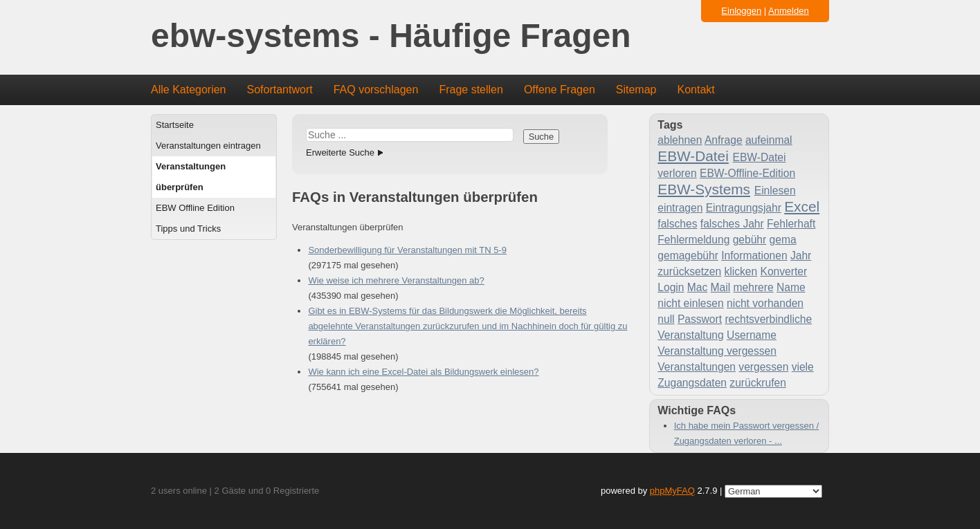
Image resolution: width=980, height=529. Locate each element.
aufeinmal (769, 140)
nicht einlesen (690, 303)
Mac (697, 287)
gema (783, 240)
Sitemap (636, 90)
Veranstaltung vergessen (717, 351)
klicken (741, 271)
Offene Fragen (560, 90)
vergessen (763, 367)
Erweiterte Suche (340, 152)
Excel (802, 206)
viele (803, 367)
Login (671, 287)
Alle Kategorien (189, 90)
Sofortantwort (280, 90)
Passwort (700, 319)
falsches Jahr (732, 224)
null (666, 319)
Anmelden (789, 11)
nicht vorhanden (765, 303)
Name (791, 287)
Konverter (784, 271)
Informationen (754, 256)
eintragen (680, 208)
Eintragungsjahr (744, 208)
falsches (677, 224)
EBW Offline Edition (195, 208)
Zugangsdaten (692, 383)
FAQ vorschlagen (376, 90)
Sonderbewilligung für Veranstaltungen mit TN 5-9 (407, 250)
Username (752, 335)
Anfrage (724, 140)
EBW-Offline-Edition (747, 173)
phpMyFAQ (672, 491)
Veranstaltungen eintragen (208, 146)
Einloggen (741, 11)
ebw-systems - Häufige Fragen (391, 36)
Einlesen (775, 191)
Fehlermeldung (693, 240)
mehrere (754, 287)
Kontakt (696, 90)
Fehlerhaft (791, 224)
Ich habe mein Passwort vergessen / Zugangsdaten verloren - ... (747, 433)
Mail (721, 287)
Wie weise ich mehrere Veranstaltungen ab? (396, 280)
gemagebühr (688, 256)
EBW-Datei (693, 156)
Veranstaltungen (697, 367)
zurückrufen (757, 383)
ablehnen (680, 140)
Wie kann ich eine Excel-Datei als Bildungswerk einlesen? (423, 372)
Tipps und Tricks (188, 229)
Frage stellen (471, 90)
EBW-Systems (704, 189)
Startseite (175, 125)
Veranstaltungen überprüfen (191, 177)
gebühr (750, 240)
